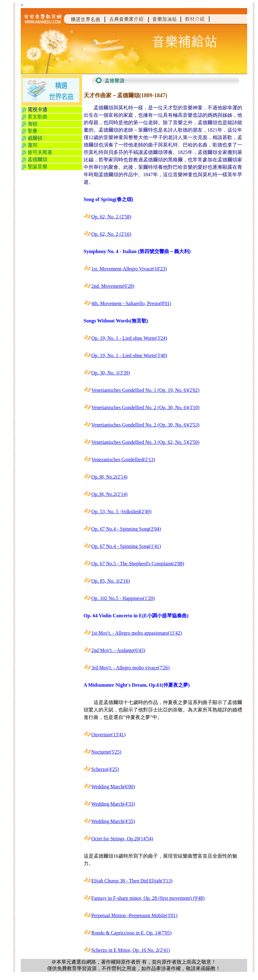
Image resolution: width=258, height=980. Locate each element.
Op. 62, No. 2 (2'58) (111, 217)
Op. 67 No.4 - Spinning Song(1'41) (126, 546)
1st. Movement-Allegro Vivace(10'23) (129, 269)
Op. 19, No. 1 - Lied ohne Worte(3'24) (129, 338)
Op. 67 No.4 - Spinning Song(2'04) (126, 529)
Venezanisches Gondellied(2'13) (123, 459)
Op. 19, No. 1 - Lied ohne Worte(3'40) (129, 355)
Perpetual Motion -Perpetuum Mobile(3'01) (134, 915)
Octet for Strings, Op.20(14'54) (122, 839)
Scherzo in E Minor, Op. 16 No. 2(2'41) (131, 950)
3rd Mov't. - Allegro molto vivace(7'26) (131, 668)
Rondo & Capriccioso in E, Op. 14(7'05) (131, 933)
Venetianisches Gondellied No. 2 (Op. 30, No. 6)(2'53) (145, 425)
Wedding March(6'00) (113, 787)
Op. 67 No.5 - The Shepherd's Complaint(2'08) (138, 564)
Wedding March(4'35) (113, 821)
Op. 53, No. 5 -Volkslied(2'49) (121, 512)
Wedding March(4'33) (113, 804)
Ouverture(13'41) (108, 735)
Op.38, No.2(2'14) (109, 477)
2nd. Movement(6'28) (113, 286)
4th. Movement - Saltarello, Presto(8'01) (131, 303)
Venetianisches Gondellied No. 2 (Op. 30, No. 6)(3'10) (145, 407)
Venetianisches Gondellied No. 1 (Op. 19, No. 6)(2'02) (145, 390)
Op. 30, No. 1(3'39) (111, 373)
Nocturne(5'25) (106, 752)
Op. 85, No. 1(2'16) (111, 581)
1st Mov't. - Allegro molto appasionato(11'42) (137, 633)
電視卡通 (37, 109)
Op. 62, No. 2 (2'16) (111, 234)
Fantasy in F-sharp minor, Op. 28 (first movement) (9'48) (148, 898)
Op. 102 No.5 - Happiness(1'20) (123, 598)
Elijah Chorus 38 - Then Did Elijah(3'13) (132, 881)
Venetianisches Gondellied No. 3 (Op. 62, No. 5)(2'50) (145, 442)
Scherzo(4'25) (105, 769)
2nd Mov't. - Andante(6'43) (118, 650)
